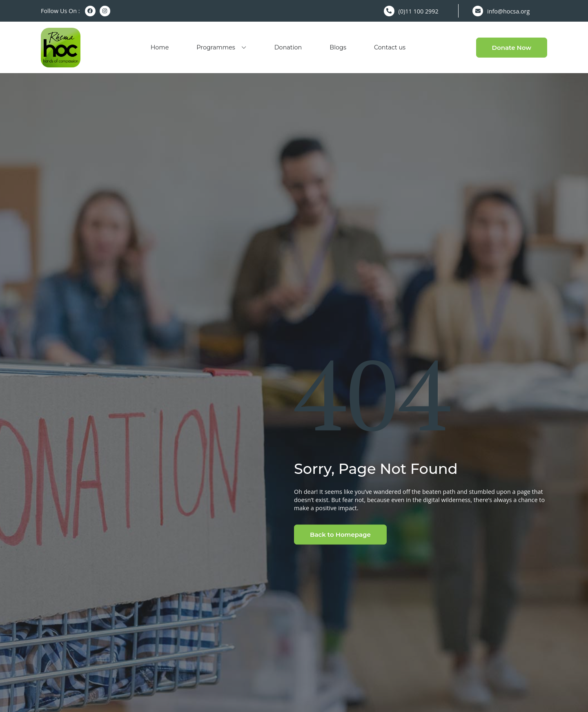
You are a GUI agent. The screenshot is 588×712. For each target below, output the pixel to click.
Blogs (338, 47)
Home (160, 47)
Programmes (221, 47)
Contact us (390, 47)
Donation (288, 47)
